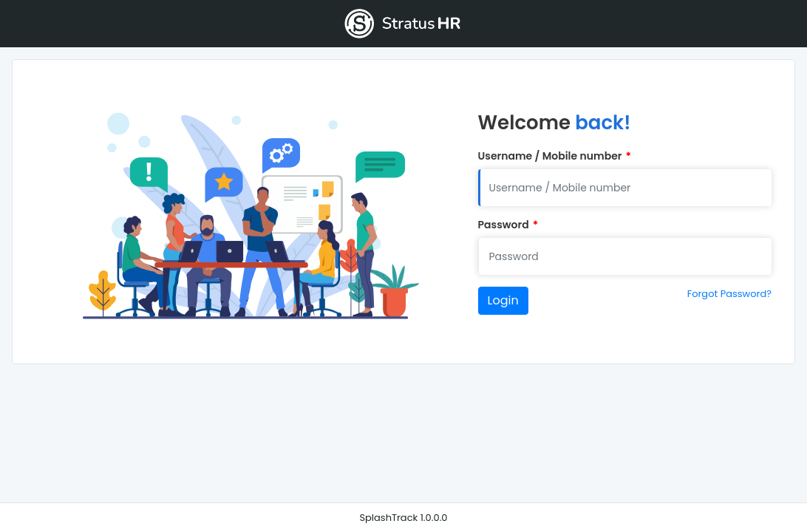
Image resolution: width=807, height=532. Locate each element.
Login (503, 300)
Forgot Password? (729, 294)
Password (508, 225)
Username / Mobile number (555, 156)
